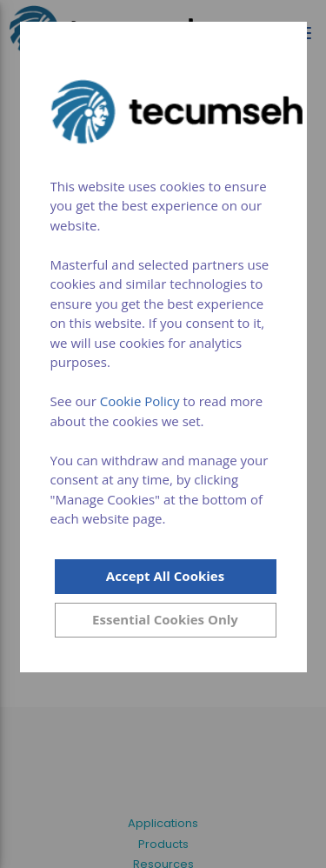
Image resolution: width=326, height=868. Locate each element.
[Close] (166, 620)
